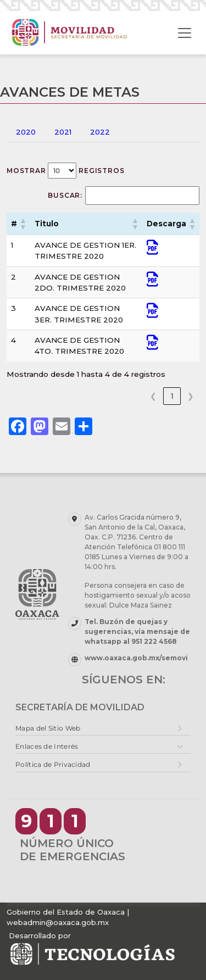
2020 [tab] (26, 132)
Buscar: (65, 195)
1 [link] (172, 396)
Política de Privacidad (53, 764)
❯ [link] (191, 396)
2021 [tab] (63, 132)
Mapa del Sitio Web (48, 728)
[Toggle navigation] (185, 33)
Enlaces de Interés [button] (47, 746)
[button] (23, 224)
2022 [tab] (100, 132)
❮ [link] (153, 396)
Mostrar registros (65, 171)
